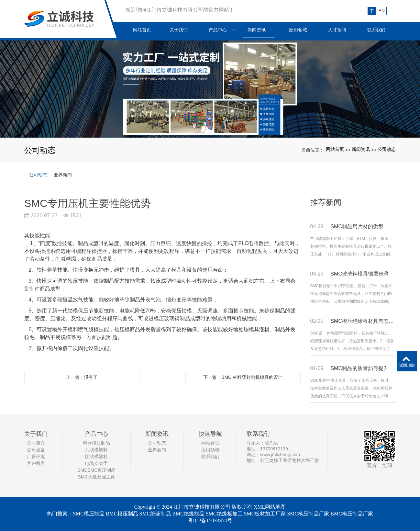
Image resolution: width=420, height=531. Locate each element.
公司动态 (387, 149)
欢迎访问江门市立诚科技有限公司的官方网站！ (180, 10)
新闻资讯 (361, 149)
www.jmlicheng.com (280, 455)
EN (382, 11)
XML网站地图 (270, 507)
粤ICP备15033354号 (210, 520)
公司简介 (36, 443)
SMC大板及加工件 (97, 477)
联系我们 (210, 457)
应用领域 (210, 450)
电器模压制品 (96, 443)
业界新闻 (63, 175)
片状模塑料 (96, 450)
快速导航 (210, 434)
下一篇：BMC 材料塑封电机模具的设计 (243, 377)
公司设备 (36, 450)
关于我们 (36, 434)
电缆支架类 (96, 463)
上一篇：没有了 (82, 377)
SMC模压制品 (89, 514)
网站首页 (335, 149)
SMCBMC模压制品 (96, 470)
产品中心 (96, 434)
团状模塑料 (96, 457)
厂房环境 (36, 457)
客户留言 (36, 463)
